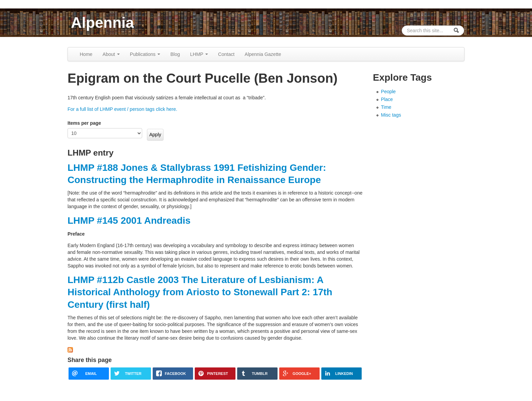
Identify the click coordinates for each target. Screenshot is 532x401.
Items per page (84, 123)
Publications (145, 54)
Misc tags (391, 115)
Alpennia (102, 23)
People (388, 92)
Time (386, 107)
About (111, 54)
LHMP (199, 54)
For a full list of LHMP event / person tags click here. (122, 109)
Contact (226, 54)
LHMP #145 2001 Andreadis (129, 220)
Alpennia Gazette (263, 54)
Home (86, 54)
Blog (175, 54)
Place (387, 99)
